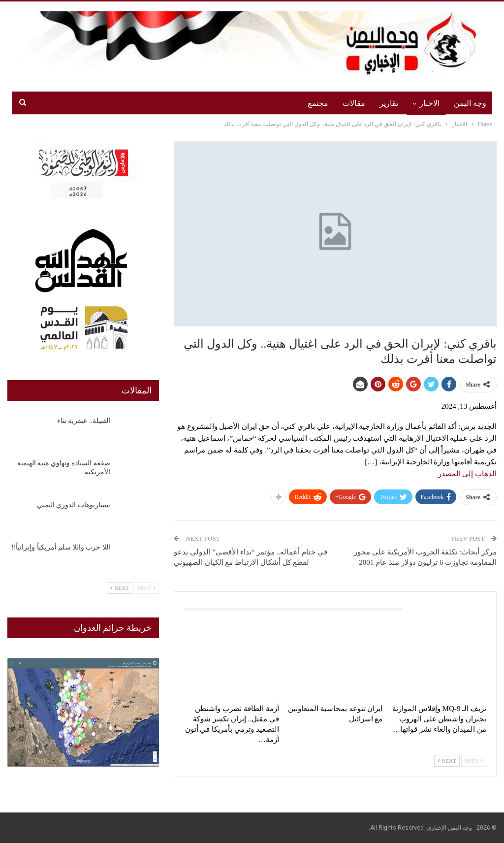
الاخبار (429, 103)
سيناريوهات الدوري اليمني (74, 505)
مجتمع (318, 103)
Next (447, 761)
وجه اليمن (470, 103)
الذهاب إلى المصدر (468, 474)
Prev (474, 761)
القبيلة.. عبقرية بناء (84, 421)
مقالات (354, 103)
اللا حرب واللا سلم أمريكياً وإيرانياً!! (61, 547)
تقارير (389, 103)
